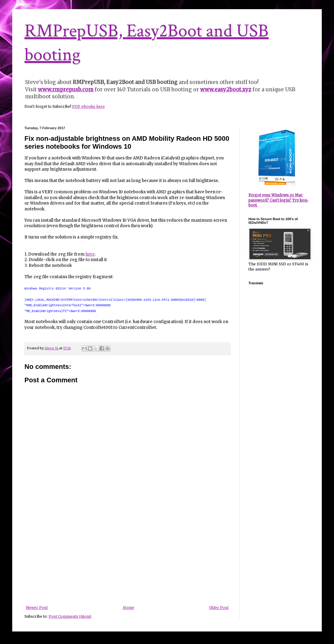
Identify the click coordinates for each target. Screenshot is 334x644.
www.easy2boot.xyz (226, 89)
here (90, 254)
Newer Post (37, 608)
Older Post (219, 608)
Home (128, 608)
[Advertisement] (127, 560)
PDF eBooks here (88, 106)
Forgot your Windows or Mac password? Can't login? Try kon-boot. (279, 200)
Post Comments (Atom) (70, 616)
